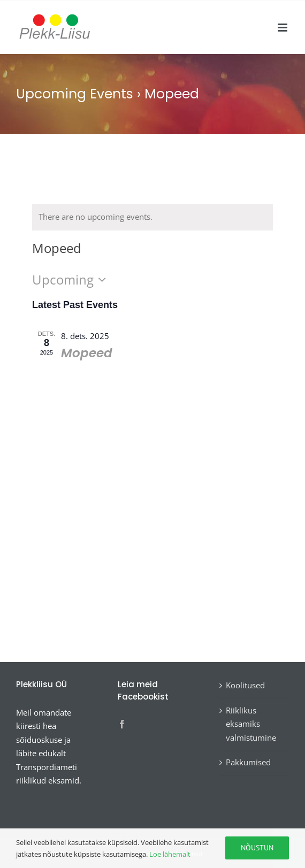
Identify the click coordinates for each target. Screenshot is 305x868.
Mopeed (87, 353)
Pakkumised (248, 762)
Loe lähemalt (170, 854)
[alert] (152, 217)
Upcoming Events (75, 94)
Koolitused (245, 685)
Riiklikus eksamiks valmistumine (251, 724)
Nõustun (257, 848)
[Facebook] (122, 724)
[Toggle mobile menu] (283, 28)
